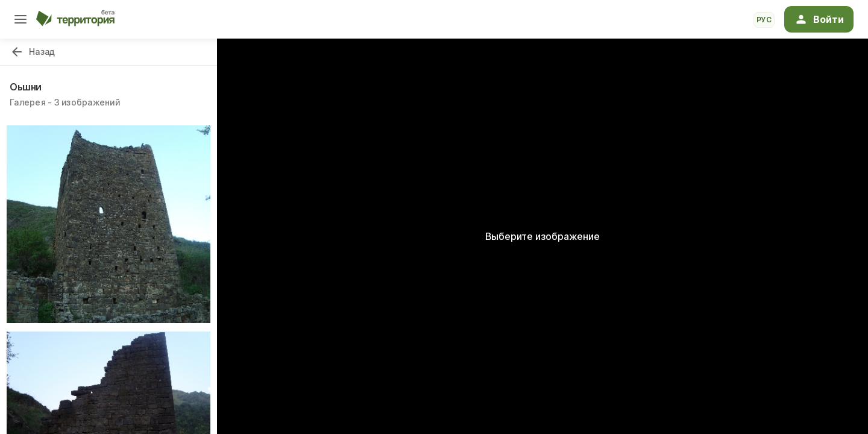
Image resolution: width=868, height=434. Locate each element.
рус (764, 20)
